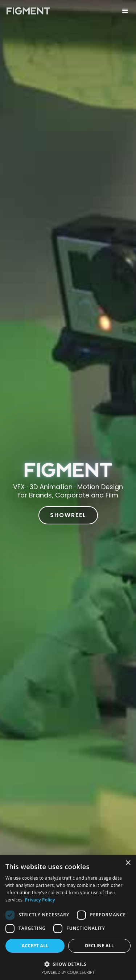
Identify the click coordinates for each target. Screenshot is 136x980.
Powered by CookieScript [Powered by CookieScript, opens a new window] (68, 972)
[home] (26, 9)
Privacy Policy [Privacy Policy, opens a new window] (40, 900)
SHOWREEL (68, 515)
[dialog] (68, 918)
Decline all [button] (99, 946)
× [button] (128, 863)
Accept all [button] (35, 946)
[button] (125, 9)
